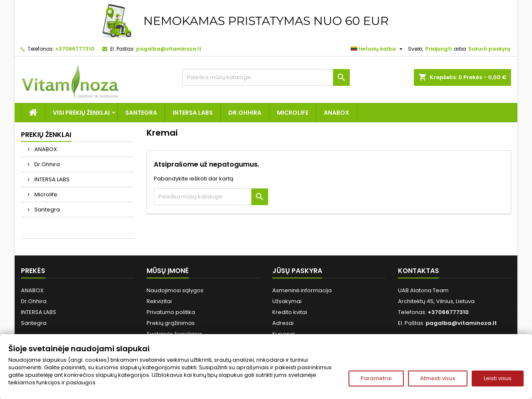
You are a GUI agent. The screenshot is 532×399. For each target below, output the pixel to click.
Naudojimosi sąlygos (175, 290)
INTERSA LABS (193, 113)
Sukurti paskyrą (489, 49)
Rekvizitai (159, 301)
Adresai (283, 323)
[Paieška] (266, 77)
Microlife (293, 113)
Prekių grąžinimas (171, 323)
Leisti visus (498, 378)
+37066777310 (75, 49)
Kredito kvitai (290, 312)
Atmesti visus (438, 378)
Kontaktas (418, 271)
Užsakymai (287, 301)
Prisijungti (438, 49)
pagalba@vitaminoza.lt (169, 49)
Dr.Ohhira (245, 113)
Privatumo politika (171, 312)
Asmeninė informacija (302, 290)
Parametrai (376, 378)
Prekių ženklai (46, 135)
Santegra (141, 113)
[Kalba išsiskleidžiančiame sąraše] (378, 49)
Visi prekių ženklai (81, 113)
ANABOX (337, 113)
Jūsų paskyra (297, 271)
